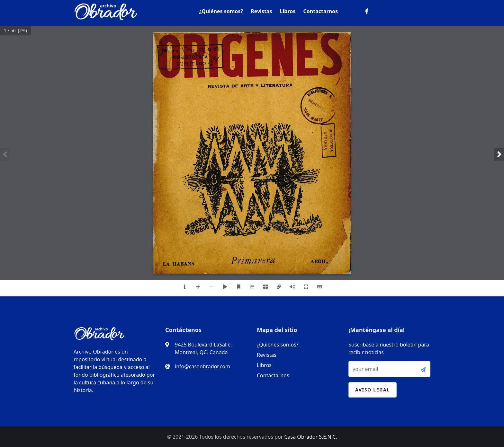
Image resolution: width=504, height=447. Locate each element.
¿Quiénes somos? (221, 11)
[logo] (106, 10)
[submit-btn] (420, 367)
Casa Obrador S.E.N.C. (310, 437)
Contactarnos (321, 11)
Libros (288, 11)
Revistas (261, 11)
